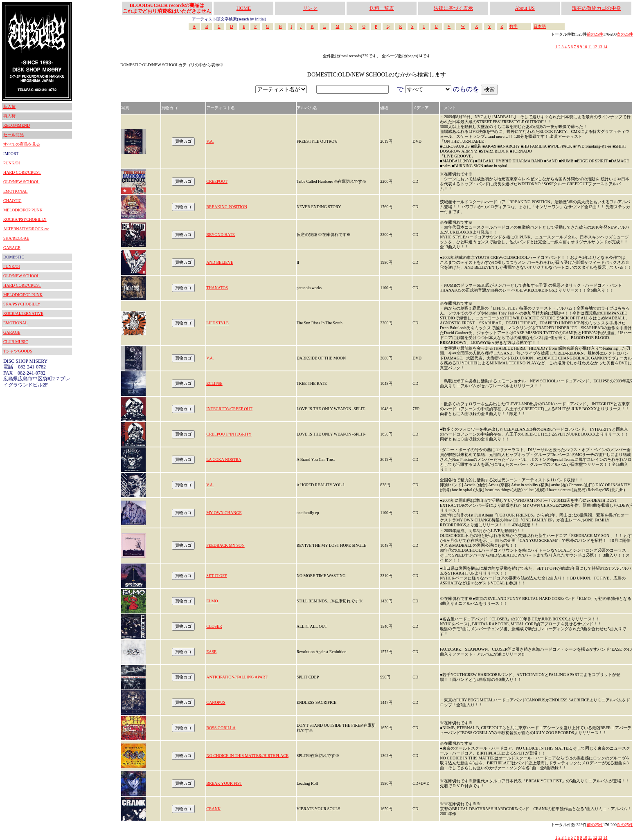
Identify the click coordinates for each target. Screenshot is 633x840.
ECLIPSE (214, 383)
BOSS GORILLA (221, 728)
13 (600, 47)
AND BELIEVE (220, 262)
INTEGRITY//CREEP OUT (229, 409)
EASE (211, 652)
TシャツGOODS (18, 351)
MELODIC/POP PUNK (23, 210)
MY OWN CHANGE (224, 513)
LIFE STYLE (217, 323)
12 (595, 47)
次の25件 (625, 34)
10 (585, 47)
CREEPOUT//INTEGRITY (229, 434)
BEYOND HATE (221, 235)
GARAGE (12, 248)
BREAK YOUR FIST (224, 783)
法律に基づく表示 (453, 8)
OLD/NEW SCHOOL (21, 182)
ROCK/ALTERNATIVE (23, 313)
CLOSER (214, 626)
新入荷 (9, 107)
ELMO (212, 601)
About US (525, 8)
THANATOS (217, 288)
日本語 (540, 26)
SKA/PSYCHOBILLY (22, 304)
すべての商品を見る (22, 144)
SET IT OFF (216, 576)
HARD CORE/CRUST (22, 172)
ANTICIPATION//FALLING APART (237, 677)
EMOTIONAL (15, 191)
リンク (310, 8)
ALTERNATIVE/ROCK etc (26, 229)
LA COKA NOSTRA (224, 459)
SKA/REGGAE (16, 238)
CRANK (213, 809)
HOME (244, 8)
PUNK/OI (12, 163)
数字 (514, 26)
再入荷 (9, 116)
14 (605, 47)
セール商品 (14, 135)
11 (590, 47)
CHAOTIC (12, 201)
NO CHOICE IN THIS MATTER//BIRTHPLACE (247, 756)
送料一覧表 (382, 8)
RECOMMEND (17, 125)
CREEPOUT (217, 181)
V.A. (210, 141)
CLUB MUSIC (16, 342)
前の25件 (595, 34)
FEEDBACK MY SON (225, 545)
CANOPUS (216, 702)
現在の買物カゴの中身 (597, 8)
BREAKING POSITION (227, 207)
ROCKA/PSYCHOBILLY (25, 219)
